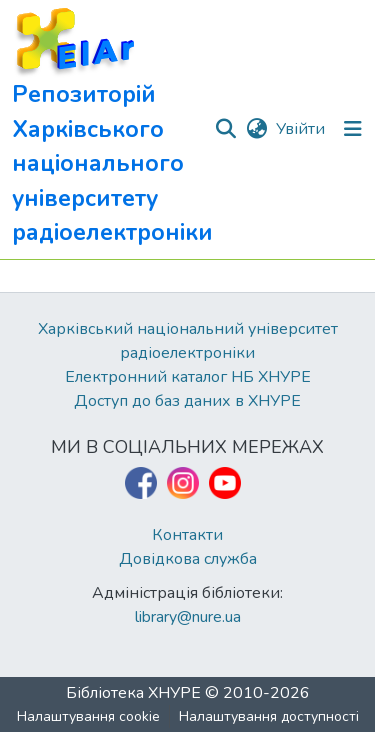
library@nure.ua (188, 617)
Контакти (187, 535)
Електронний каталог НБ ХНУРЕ (188, 377)
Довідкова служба (188, 559)
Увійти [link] (300, 129)
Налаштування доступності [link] (269, 716)
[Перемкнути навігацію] (353, 129)
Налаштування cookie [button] (88, 716)
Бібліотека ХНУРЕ (133, 693)
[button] (112, 129)
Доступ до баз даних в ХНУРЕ (187, 401)
